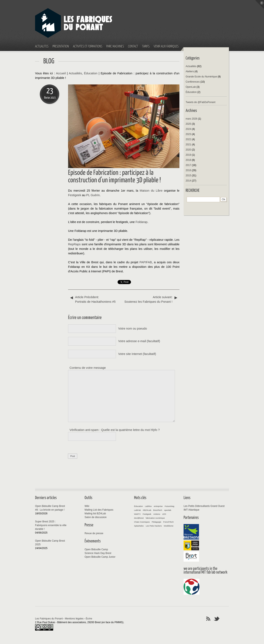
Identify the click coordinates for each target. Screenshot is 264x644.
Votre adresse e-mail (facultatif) (139, 341)
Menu (260, 4)
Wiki (87, 506)
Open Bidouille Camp (96, 549)
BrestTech (158, 510)
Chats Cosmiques (142, 522)
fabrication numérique (155, 518)
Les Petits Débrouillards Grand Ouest (204, 506)
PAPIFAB (146, 262)
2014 (188, 181)
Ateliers (190, 71)
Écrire (89, 619)
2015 (188, 176)
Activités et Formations (88, 47)
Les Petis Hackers (154, 526)
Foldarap (141, 222)
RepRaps (74, 244)
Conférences (193, 82)
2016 (188, 170)
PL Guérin (93, 195)
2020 (188, 150)
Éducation (91, 73)
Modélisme (169, 526)
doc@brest (139, 518)
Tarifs (146, 47)
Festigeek (75, 195)
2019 (188, 155)
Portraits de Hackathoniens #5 (97, 299)
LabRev (148, 506)
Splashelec (139, 526)
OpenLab (191, 87)
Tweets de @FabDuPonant (200, 102)
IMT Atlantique (192, 510)
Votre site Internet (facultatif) (137, 354)
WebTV (137, 514)
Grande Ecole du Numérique (201, 77)
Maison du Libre (151, 191)
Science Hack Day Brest (98, 553)
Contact (133, 47)
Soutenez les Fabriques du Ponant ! (151, 299)
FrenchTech (169, 522)
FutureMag (169, 506)
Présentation (61, 47)
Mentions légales (74, 619)
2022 (188, 139)
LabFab (137, 510)
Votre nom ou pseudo (133, 329)
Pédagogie (157, 522)
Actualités (42, 47)
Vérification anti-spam (84, 430)
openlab (168, 510)
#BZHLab (147, 510)
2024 (188, 129)
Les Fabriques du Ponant (49, 619)
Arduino (157, 514)
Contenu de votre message (88, 368)
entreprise (158, 506)
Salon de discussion (96, 517)
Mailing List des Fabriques (99, 510)
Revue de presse (94, 533)
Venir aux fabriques (166, 47)
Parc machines (115, 47)
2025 (188, 124)
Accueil (61, 73)
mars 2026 (192, 119)
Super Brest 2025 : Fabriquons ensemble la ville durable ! (51, 525)
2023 (188, 134)
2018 (188, 160)
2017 (188, 165)
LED (164, 514)
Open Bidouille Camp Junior (100, 557)
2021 (188, 145)
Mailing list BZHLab (95, 514)
